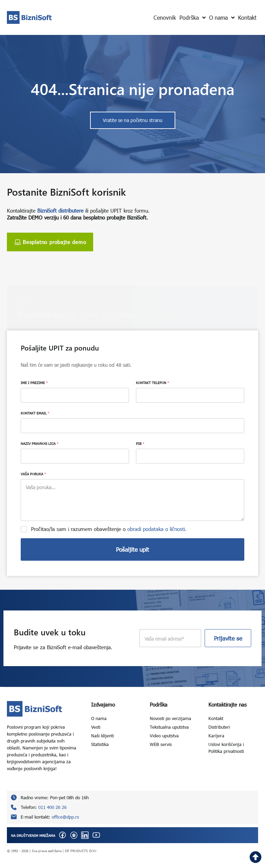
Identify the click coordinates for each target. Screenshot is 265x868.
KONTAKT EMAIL (35, 413)
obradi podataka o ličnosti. (157, 529)
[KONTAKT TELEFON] (190, 395)
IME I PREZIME (34, 383)
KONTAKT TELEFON (153, 383)
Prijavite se (228, 638)
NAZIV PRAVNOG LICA (40, 444)
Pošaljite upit (132, 549)
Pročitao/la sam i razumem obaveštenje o (109, 529)
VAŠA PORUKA (33, 474)
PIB (140, 444)
